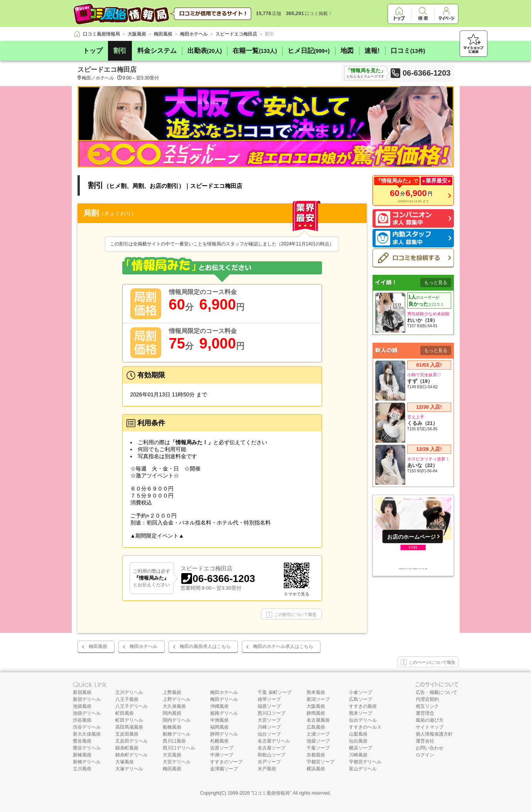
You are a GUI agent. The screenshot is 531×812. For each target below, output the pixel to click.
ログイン (425, 755)
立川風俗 (82, 769)
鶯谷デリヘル (87, 748)
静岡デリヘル (224, 734)
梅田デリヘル (224, 699)
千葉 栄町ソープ (274, 692)
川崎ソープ (269, 727)
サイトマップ (430, 727)
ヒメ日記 (309, 51)
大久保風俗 (174, 706)
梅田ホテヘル (143, 646)
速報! (372, 51)
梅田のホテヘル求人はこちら (283, 646)
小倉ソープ (361, 692)
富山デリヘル (363, 769)
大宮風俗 (172, 755)
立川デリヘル (129, 692)
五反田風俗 (127, 734)
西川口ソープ (271, 713)
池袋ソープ (318, 741)
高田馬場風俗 (129, 727)
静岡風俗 (316, 713)
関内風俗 (172, 713)
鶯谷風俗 (82, 741)
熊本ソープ (361, 713)
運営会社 (425, 741)
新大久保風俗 (87, 734)
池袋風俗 (82, 706)
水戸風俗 (267, 769)
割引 (120, 51)
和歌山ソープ (271, 755)
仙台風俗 (358, 741)
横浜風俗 (316, 769)
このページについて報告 (428, 663)
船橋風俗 (172, 727)
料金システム (157, 51)
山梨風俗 (358, 734)
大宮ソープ (269, 720)
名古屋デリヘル (274, 741)
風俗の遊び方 (430, 720)
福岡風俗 (219, 727)
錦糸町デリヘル (131, 755)
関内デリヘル (177, 720)
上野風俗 (172, 692)
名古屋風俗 (318, 720)
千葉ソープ (318, 748)
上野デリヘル (177, 699)
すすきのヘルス (365, 727)
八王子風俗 (127, 699)
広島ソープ (361, 699)
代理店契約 (427, 699)
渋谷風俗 (82, 720)
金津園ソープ (224, 769)
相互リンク (427, 706)
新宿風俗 (82, 692)
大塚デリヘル (129, 769)
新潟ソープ (318, 699)
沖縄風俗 (219, 706)
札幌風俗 (219, 741)
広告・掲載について (437, 692)
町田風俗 (125, 713)
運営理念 (425, 713)
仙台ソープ (269, 734)
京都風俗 (316, 755)
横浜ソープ (361, 748)
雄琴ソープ (269, 699)
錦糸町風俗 (127, 748)
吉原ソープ (222, 748)
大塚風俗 (125, 762)
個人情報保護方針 (434, 734)
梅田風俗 (98, 646)
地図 (347, 51)
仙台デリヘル (363, 720)
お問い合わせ (430, 748)
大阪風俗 (316, 706)
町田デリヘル (129, 720)
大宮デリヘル (177, 762)
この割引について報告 (291, 615)
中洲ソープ (222, 755)
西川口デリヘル (179, 748)
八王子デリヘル (131, 706)
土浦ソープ (318, 734)
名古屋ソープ (271, 748)
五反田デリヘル (131, 741)
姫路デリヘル (224, 713)
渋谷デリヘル (87, 727)
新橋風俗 (82, 755)
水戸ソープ (269, 762)
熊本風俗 (316, 692)
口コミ (408, 51)
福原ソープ (269, 706)
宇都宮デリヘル (365, 762)
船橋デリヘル (177, 734)
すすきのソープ (226, 762)
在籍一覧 (255, 51)
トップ (93, 51)
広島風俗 (316, 727)
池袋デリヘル (87, 713)
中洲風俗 (219, 720)
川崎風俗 (358, 755)
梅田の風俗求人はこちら (205, 646)
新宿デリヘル (87, 699)
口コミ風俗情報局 (271, 793)
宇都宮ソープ (320, 762)
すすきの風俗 (363, 706)
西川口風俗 (174, 741)
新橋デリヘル (87, 762)
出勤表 (205, 51)
